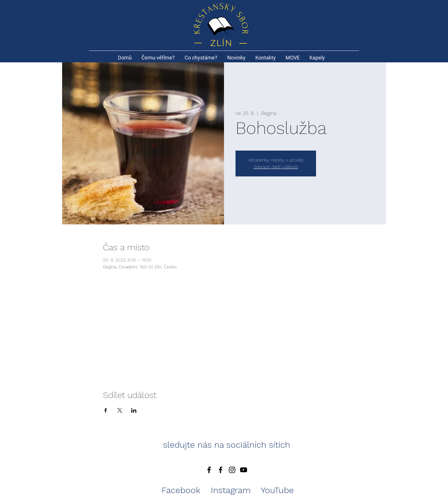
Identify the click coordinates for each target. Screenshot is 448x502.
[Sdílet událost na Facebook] (106, 410)
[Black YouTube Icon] (244, 470)
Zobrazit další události (276, 167)
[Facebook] (209, 470)
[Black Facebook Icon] (221, 470)
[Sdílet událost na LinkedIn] (134, 410)
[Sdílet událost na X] (120, 410)
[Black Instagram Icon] (232, 470)
